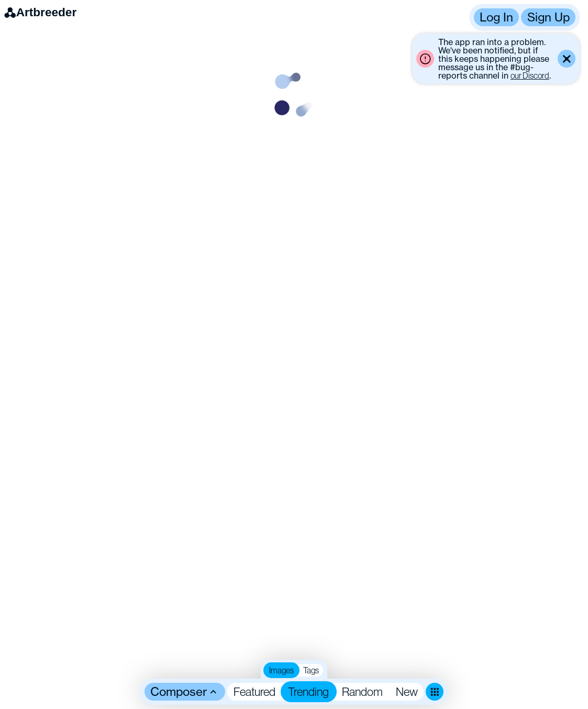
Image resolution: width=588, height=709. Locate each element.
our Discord (530, 75)
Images (281, 670)
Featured (254, 691)
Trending (308, 691)
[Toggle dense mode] (435, 692)
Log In (496, 17)
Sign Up (548, 17)
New (407, 691)
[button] (525, 17)
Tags (311, 670)
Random (362, 691)
